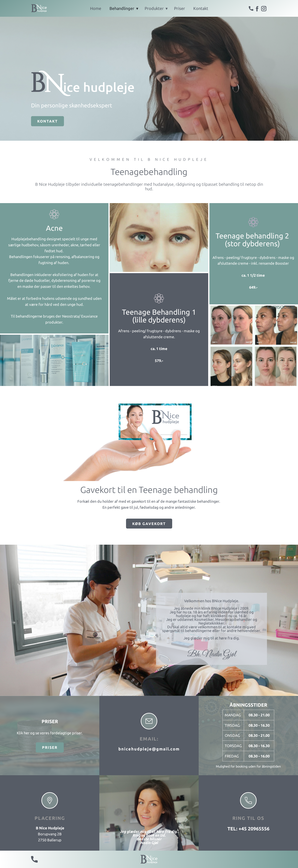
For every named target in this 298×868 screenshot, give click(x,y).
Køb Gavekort (149, 524)
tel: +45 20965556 (248, 829)
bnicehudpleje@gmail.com (149, 749)
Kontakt (201, 8)
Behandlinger (122, 8)
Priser (180, 8)
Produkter (154, 8)
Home (96, 8)
